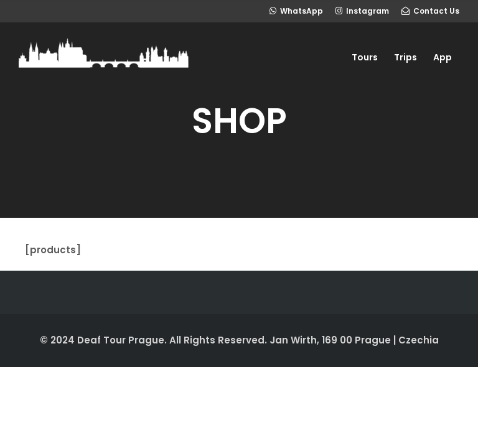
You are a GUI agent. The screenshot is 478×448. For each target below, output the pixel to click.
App (443, 57)
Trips (405, 57)
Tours (365, 57)
